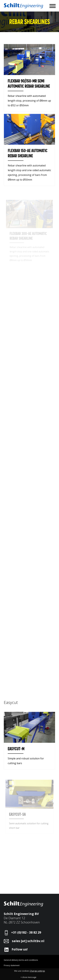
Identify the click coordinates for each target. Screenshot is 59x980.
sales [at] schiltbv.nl (28, 941)
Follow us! (20, 949)
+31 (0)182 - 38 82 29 (26, 932)
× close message (28, 977)
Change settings (37, 971)
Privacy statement (12, 965)
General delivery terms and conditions (21, 960)
